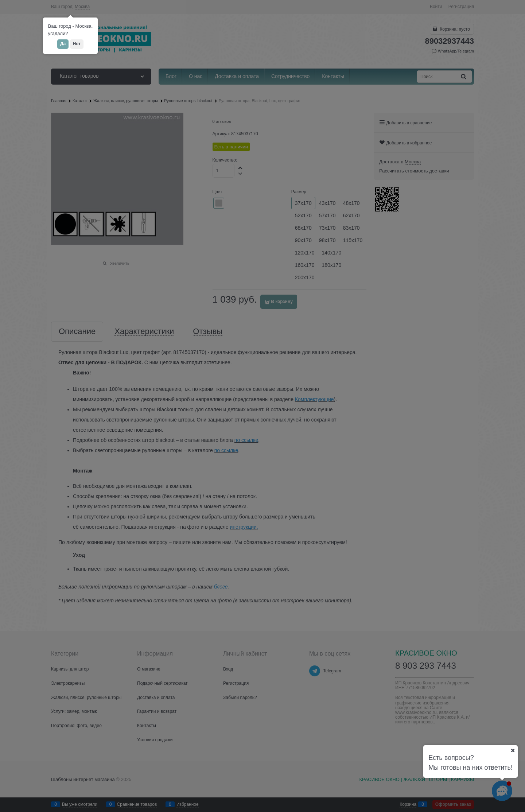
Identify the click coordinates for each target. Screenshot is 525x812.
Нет (77, 44)
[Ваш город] (513, 750)
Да (63, 44)
